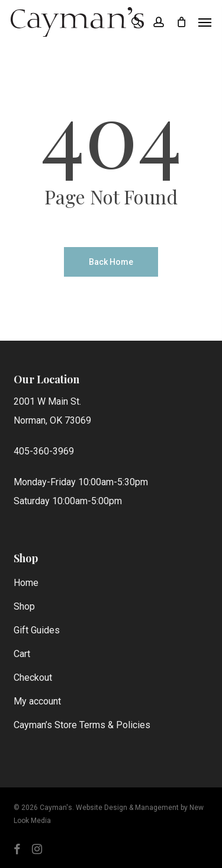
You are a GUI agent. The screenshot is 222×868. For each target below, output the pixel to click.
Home (26, 583)
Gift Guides (37, 630)
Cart (22, 654)
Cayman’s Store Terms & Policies (82, 725)
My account (37, 701)
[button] (205, 22)
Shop (24, 606)
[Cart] (181, 22)
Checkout (33, 678)
